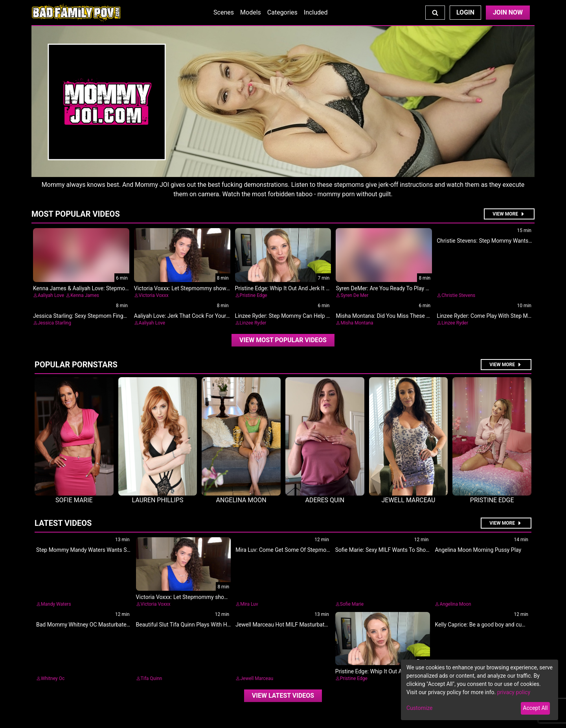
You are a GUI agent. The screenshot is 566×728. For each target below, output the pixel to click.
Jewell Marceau (257, 678)
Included (316, 12)
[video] (283, 340)
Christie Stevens (458, 295)
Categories (282, 12)
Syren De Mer (354, 295)
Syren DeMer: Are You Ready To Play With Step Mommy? (404, 288)
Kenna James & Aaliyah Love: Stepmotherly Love (92, 288)
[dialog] (480, 690)
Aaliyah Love (51, 295)
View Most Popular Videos (283, 340)
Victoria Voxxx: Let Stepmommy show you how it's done (202, 288)
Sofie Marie (352, 604)
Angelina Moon (455, 604)
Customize (419, 708)
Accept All (535, 708)
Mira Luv (249, 604)
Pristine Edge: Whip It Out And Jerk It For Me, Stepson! (301, 288)
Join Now (508, 12)
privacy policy (514, 692)
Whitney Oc (53, 678)
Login (465, 12)
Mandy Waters (56, 604)
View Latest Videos (283, 696)
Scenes (224, 12)
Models (251, 12)
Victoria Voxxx (154, 295)
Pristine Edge (254, 295)
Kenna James (85, 295)
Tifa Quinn (152, 678)
